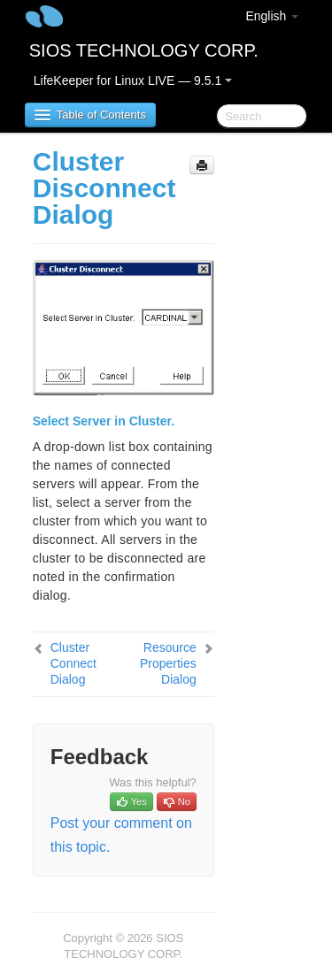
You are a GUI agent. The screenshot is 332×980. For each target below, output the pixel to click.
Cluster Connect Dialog (73, 663)
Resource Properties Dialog (168, 663)
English (272, 16)
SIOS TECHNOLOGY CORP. (144, 50)
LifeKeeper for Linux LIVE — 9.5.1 (133, 80)
